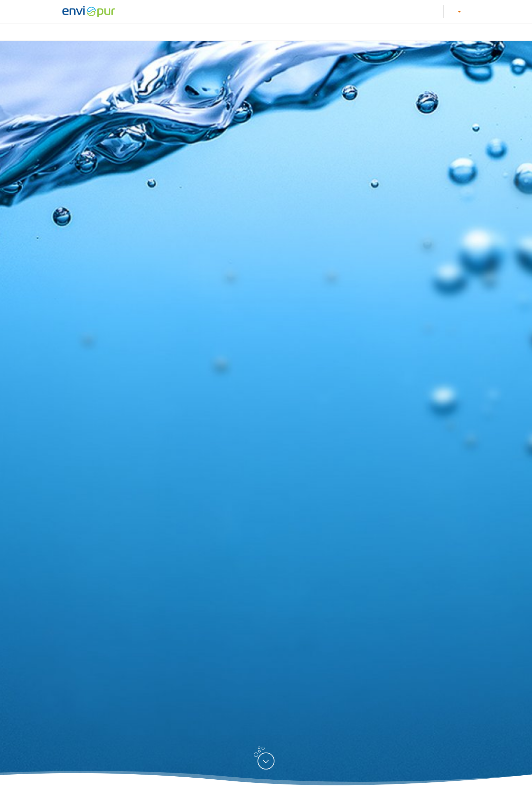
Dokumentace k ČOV (300, 11)
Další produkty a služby (439, 32)
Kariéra (211, 11)
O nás (340, 11)
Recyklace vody (378, 32)
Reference (427, 11)
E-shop (396, 11)
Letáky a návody (248, 11)
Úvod (151, 32)
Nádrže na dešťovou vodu (315, 32)
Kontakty (367, 11)
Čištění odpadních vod (199, 32)
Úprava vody (254, 32)
